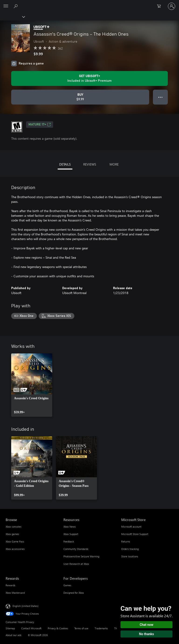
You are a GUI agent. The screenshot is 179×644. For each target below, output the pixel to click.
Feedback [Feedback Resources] (69, 541)
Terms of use (81, 628)
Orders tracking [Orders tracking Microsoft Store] (130, 549)
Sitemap (10, 628)
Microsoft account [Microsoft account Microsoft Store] (131, 527)
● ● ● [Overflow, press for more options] (160, 97)
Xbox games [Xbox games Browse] (12, 534)
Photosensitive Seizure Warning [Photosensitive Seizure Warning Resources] (81, 556)
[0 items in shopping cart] (160, 6)
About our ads (14, 635)
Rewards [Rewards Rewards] (10, 585)
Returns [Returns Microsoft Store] (126, 541)
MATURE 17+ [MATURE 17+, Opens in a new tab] (40, 125)
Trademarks (101, 628)
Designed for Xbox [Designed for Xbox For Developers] (74, 593)
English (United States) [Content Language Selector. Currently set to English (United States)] (26, 606)
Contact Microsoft (31, 628)
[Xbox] (12, 17)
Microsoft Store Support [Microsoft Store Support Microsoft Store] (135, 534)
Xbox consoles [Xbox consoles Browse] (14, 527)
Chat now (146, 625)
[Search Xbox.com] (16, 6)
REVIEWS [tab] (90, 164)
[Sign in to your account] (172, 6)
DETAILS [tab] (65, 164)
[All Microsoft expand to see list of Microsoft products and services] (6, 6)
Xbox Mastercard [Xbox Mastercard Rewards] (15, 593)
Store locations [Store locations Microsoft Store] (130, 556)
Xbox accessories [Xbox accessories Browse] (15, 549)
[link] (32, 385)
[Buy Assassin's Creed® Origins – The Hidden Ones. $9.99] (80, 97)
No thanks (147, 634)
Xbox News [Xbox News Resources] (70, 527)
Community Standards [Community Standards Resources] (76, 549)
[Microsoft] (89, 3)
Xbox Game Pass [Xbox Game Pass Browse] (15, 541)
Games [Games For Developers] (67, 585)
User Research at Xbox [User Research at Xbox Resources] (76, 564)
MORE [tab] (114, 164)
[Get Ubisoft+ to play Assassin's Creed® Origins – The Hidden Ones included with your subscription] (89, 78)
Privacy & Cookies (58, 628)
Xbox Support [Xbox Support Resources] (71, 534)
